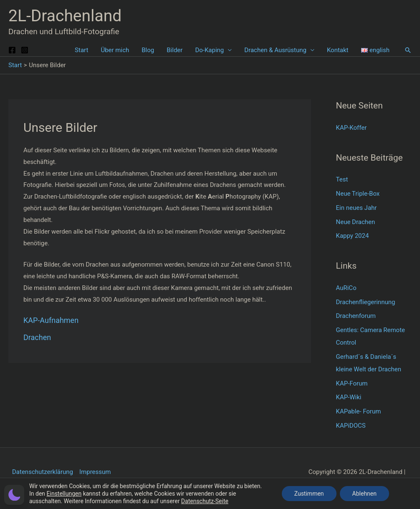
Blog (148, 50)
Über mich (115, 50)
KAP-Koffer (352, 128)
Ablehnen (364, 494)
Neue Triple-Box (358, 194)
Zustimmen (309, 494)
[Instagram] (25, 50)
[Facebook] (12, 50)
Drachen (37, 337)
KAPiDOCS (351, 426)
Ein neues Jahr (357, 208)
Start (81, 50)
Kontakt (338, 50)
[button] (408, 50)
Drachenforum (356, 316)
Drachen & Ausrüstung (275, 50)
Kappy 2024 (353, 236)
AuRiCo (346, 288)
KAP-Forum (352, 383)
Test (342, 179)
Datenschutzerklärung (43, 472)
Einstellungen (64, 494)
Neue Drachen (356, 222)
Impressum (95, 472)
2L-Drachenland (65, 16)
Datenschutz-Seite (205, 501)
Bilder (175, 50)
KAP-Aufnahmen (51, 320)
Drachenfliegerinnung (366, 302)
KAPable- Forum (359, 411)
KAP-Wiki (349, 397)
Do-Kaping (209, 50)
